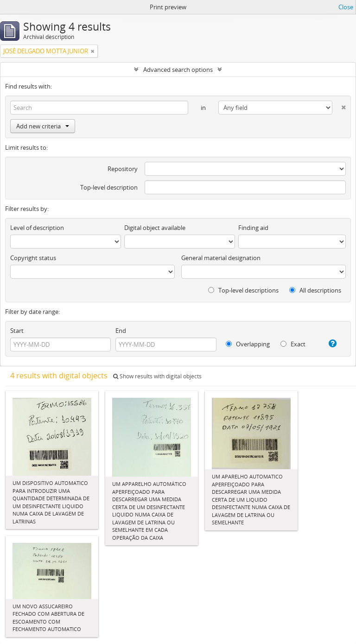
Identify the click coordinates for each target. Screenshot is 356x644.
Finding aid (253, 228)
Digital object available (155, 228)
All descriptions (315, 290)
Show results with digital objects (157, 376)
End (121, 331)
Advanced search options (178, 70)
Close (346, 7)
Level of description (37, 228)
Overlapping (248, 344)
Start (17, 331)
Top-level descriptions (243, 290)
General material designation (221, 258)
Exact (293, 344)
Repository (123, 169)
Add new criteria (43, 126)
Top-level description (109, 187)
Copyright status (33, 258)
